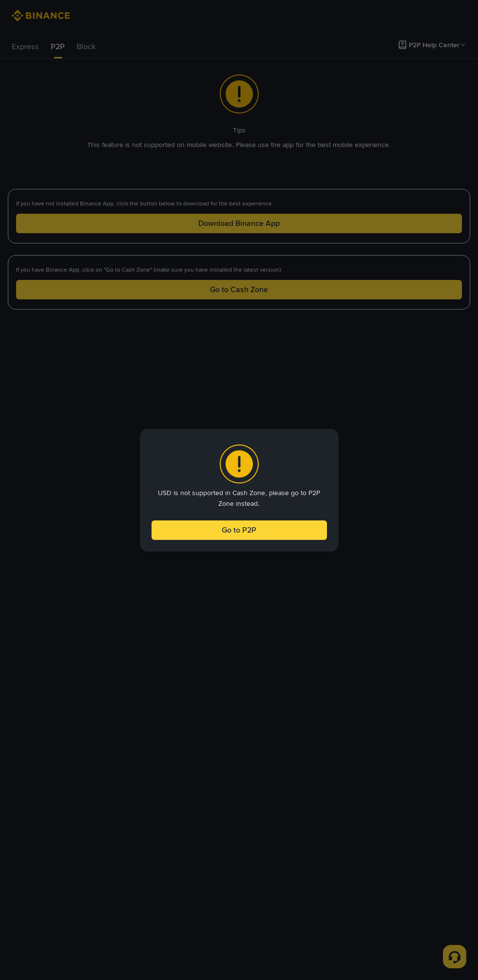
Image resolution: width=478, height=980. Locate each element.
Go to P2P (239, 530)
